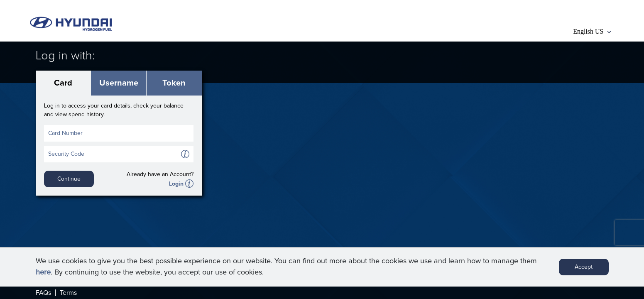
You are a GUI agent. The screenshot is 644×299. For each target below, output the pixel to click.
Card (63, 83)
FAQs (43, 293)
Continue (69, 179)
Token (174, 83)
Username (119, 83)
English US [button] (592, 31)
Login (176, 184)
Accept (584, 267)
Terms (68, 293)
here (43, 272)
